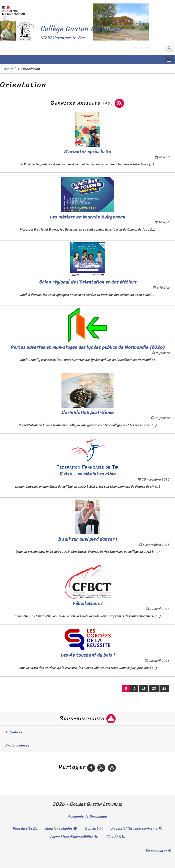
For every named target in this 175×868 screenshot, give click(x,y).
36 (164, 688)
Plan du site (25, 828)
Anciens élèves (17, 745)
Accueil (9, 69)
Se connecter (159, 851)
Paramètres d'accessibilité (74, 837)
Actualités (14, 732)
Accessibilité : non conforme (137, 828)
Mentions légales (61, 828)
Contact (94, 828)
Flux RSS (116, 837)
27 (154, 688)
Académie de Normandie (87, 816)
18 (144, 688)
